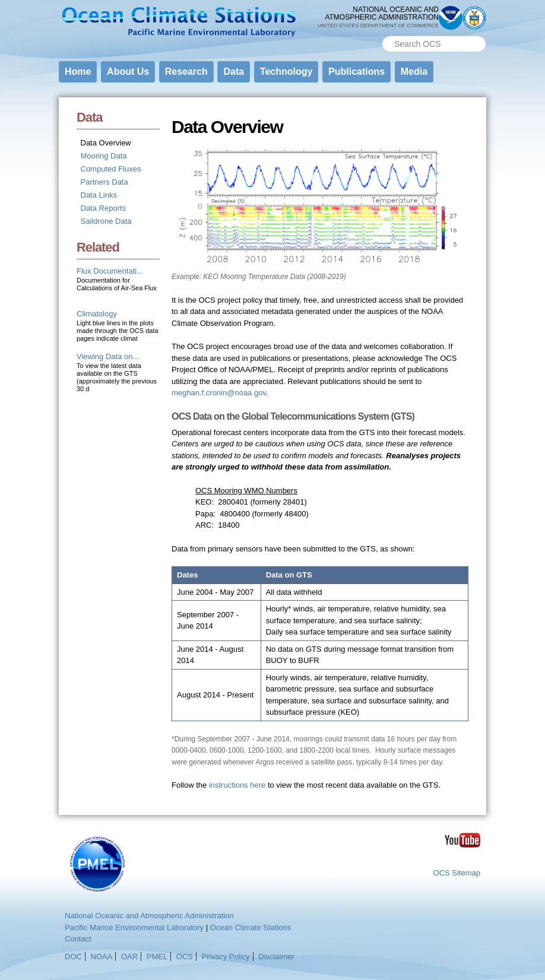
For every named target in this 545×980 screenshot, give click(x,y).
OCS (185, 957)
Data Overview (106, 143)
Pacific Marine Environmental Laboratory (134, 927)
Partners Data (104, 182)
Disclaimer (276, 957)
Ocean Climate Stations (251, 927)
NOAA (102, 957)
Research (186, 72)
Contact (78, 939)
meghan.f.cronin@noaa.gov (219, 393)
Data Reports (104, 208)
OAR (129, 957)
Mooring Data (104, 156)
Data (234, 72)
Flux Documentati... (110, 271)
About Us (128, 72)
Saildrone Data (106, 221)
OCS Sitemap (457, 873)
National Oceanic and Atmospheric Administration (149, 916)
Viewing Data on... (108, 356)
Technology (286, 72)
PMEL (157, 957)
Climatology (97, 314)
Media (414, 72)
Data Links (99, 195)
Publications (357, 72)
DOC (73, 957)
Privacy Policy (226, 957)
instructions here (237, 785)
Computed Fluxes (111, 169)
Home (78, 72)
